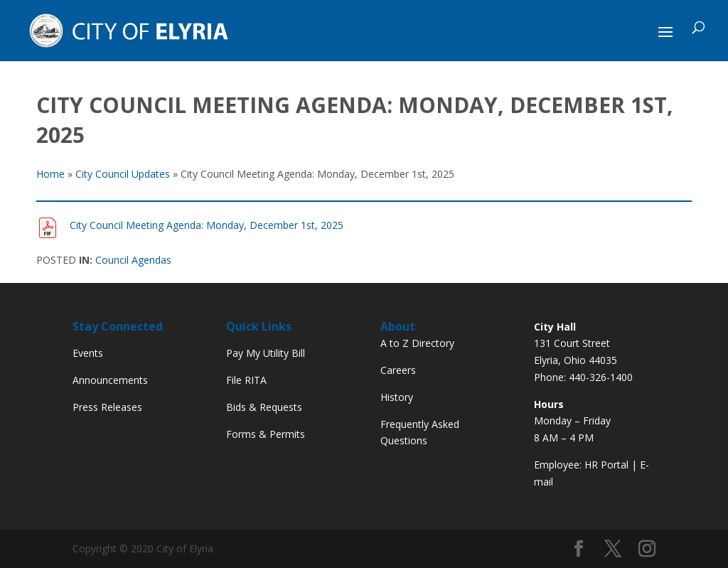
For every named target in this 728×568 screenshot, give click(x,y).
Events (88, 353)
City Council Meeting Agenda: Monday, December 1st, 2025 (207, 225)
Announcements (110, 380)
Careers (398, 370)
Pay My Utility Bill (266, 353)
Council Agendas (133, 260)
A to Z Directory (417, 343)
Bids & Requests (264, 407)
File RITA (246, 380)
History (397, 397)
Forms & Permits (266, 434)
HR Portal (606, 465)
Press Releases (107, 407)
